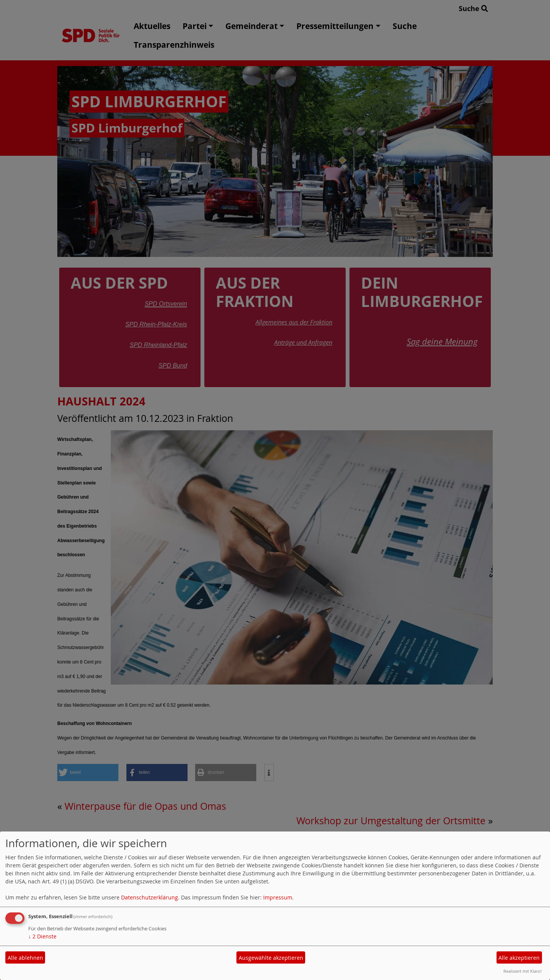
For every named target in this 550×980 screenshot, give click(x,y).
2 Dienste (42, 936)
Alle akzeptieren (519, 958)
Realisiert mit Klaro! (522, 971)
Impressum (278, 897)
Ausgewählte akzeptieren (271, 958)
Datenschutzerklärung (150, 897)
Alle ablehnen (25, 958)
